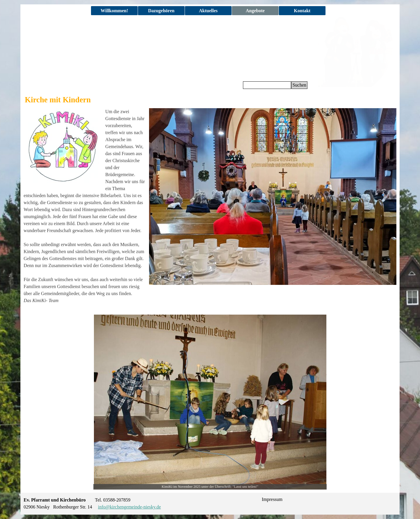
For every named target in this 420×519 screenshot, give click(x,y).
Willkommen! (114, 11)
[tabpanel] (85, 210)
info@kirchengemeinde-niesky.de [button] (129, 507)
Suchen (299, 85)
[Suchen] (267, 85)
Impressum (272, 499)
